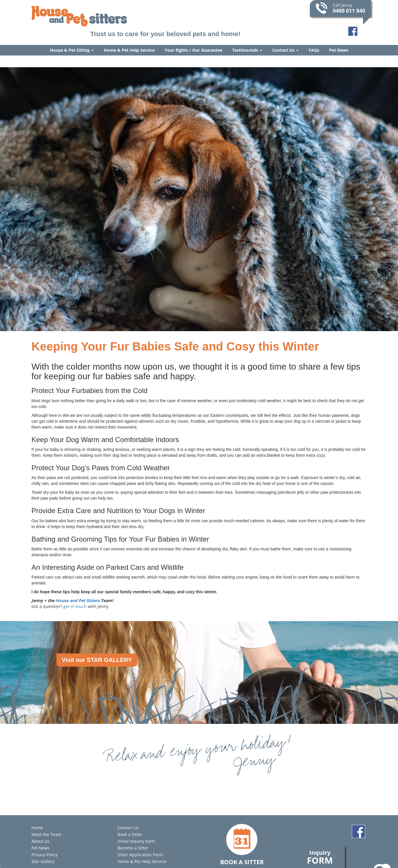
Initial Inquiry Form (136, 841)
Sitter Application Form (140, 855)
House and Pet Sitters (78, 600)
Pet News (339, 50)
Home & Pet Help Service (129, 50)
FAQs (314, 50)
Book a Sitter (130, 834)
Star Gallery (43, 861)
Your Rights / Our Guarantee (193, 50)
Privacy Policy (45, 855)
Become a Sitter (133, 848)
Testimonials (247, 50)
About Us (40, 841)
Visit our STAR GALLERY (97, 660)
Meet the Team (46, 834)
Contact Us (285, 50)
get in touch (75, 606)
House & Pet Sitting (72, 50)
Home (37, 828)
